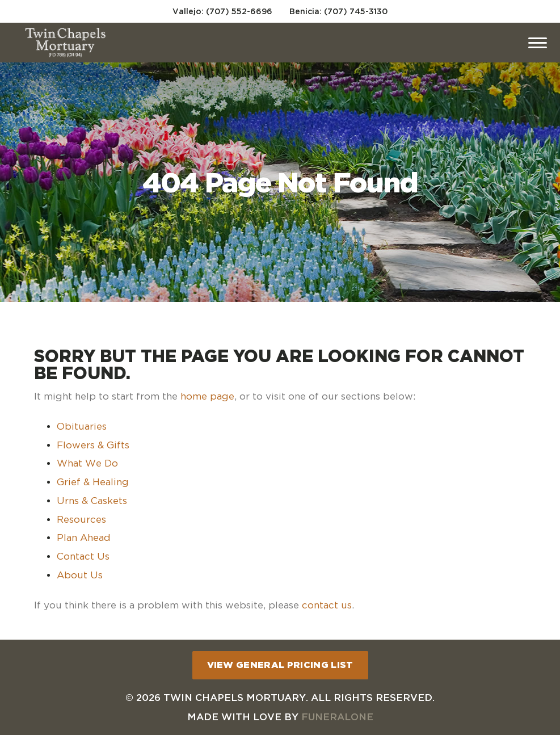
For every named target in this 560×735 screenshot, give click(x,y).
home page (207, 396)
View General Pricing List (280, 665)
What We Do (87, 463)
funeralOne (337, 717)
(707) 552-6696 (239, 11)
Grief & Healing (93, 482)
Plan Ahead (84, 537)
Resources (81, 519)
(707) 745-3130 (356, 11)
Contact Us (83, 556)
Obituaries (82, 426)
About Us (80, 575)
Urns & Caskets (92, 501)
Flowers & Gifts (93, 445)
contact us (327, 605)
